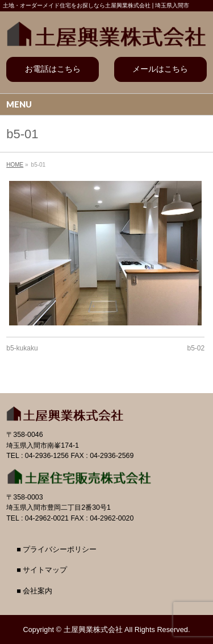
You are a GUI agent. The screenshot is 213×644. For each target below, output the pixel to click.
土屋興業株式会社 (93, 629)
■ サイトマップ (42, 570)
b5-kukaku (22, 348)
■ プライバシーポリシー (57, 550)
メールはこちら (160, 69)
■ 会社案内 (34, 591)
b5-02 (196, 348)
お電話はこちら (53, 69)
